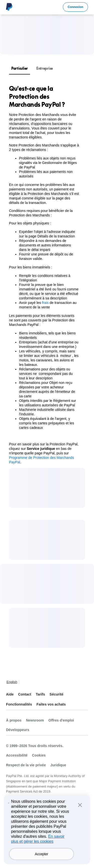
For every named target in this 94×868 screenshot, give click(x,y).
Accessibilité (17, 755)
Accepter (41, 862)
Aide (10, 694)
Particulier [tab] (20, 68)
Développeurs (18, 730)
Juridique (58, 765)
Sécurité (57, 694)
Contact (25, 694)
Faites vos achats (51, 704)
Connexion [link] (75, 7)
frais (45, 303)
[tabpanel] (44, 274)
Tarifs (40, 694)
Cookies (39, 755)
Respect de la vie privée (26, 765)
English (12, 682)
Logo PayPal (9, 7)
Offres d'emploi (61, 720)
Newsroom (35, 720)
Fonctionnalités (19, 704)
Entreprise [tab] (45, 68)
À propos (14, 720)
